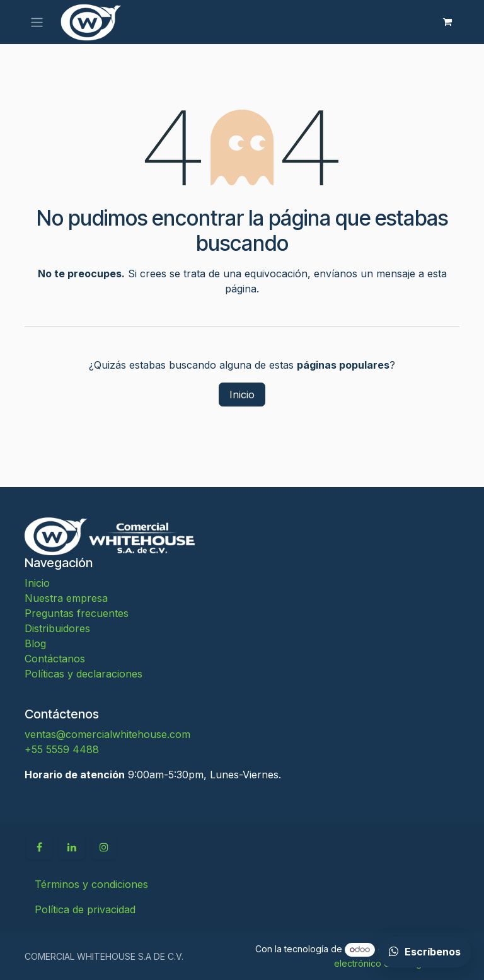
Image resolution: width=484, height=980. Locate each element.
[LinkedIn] (72, 847)
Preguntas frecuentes (77, 613)
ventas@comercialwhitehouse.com (107, 734)
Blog (35, 643)
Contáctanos (55, 659)
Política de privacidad (85, 909)
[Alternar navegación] (37, 22)
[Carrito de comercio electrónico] (447, 22)
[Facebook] (39, 847)
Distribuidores (57, 628)
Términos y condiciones (91, 884)
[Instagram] (104, 847)
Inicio (242, 395)
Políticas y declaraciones (84, 674)
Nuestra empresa (66, 598)
